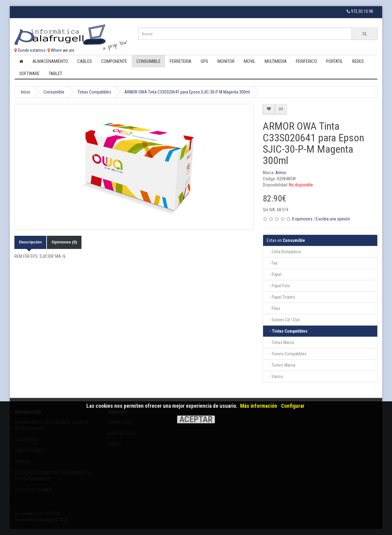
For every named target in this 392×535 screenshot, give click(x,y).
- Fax (272, 263)
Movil (250, 61)
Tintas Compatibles (94, 92)
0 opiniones (302, 219)
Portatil (335, 61)
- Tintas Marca (280, 342)
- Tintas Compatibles (287, 331)
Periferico (306, 61)
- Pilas (273, 308)
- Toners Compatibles (287, 354)
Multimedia (276, 61)
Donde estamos (30, 50)
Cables (85, 61)
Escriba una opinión (333, 219)
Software (29, 74)
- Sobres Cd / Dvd (283, 320)
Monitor (226, 61)
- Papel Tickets (281, 297)
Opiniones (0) (64, 242)
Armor (281, 173)
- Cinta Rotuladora (284, 252)
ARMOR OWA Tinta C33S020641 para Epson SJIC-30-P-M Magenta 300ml (187, 92)
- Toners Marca (281, 365)
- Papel (274, 274)
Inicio (26, 92)
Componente (114, 61)
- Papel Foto (279, 286)
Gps (204, 61)
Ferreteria (181, 61)
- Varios (275, 376)
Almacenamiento (50, 61)
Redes (358, 61)
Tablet (55, 74)
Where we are (61, 50)
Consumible (148, 61)
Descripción (30, 242)
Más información (259, 406)
